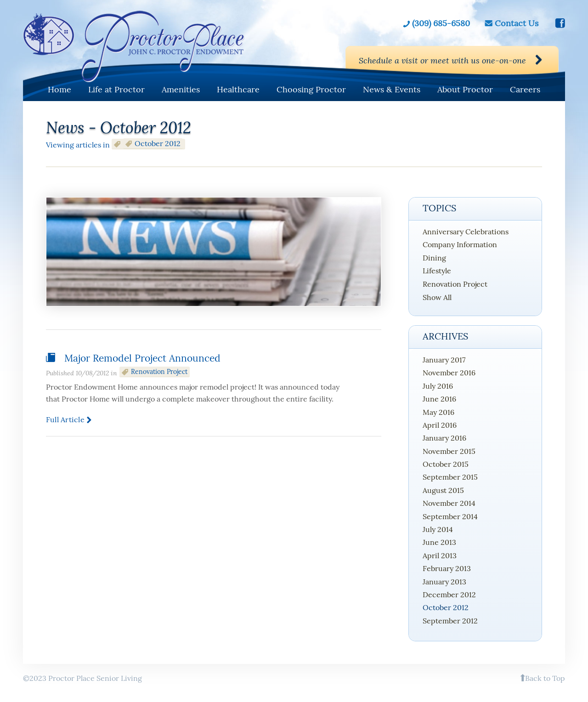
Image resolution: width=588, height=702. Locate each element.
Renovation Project (159, 372)
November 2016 (449, 373)
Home (59, 89)
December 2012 (449, 594)
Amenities (181, 89)
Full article (65, 419)
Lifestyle (437, 271)
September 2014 (450, 516)
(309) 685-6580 (441, 23)
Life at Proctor (116, 89)
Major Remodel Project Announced (142, 358)
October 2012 (446, 607)
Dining (434, 258)
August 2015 (443, 490)
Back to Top (545, 678)
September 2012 (450, 621)
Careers (525, 89)
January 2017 (444, 360)
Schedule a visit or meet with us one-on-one (442, 60)
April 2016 (440, 425)
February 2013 (447, 568)
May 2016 (438, 412)
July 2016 (438, 386)
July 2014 (438, 529)
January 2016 (444, 438)
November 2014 (449, 503)
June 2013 (439, 542)
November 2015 (449, 451)
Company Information (460, 244)
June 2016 (439, 399)
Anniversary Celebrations (466, 232)
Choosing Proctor (311, 89)
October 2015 (446, 464)
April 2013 (440, 555)
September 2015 (450, 477)
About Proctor (465, 89)
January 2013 (444, 582)
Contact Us (517, 23)
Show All (437, 297)
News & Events (392, 89)
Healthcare (238, 89)
